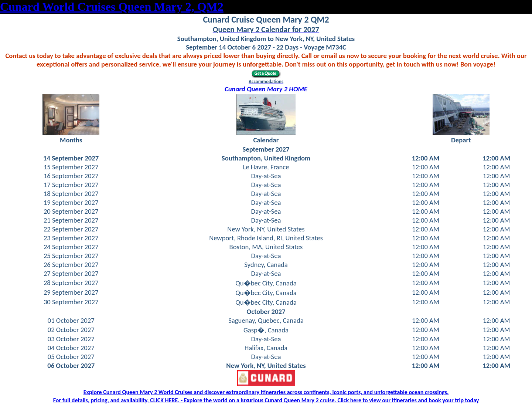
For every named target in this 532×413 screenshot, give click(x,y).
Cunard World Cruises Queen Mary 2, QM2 (112, 7)
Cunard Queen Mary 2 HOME (266, 89)
